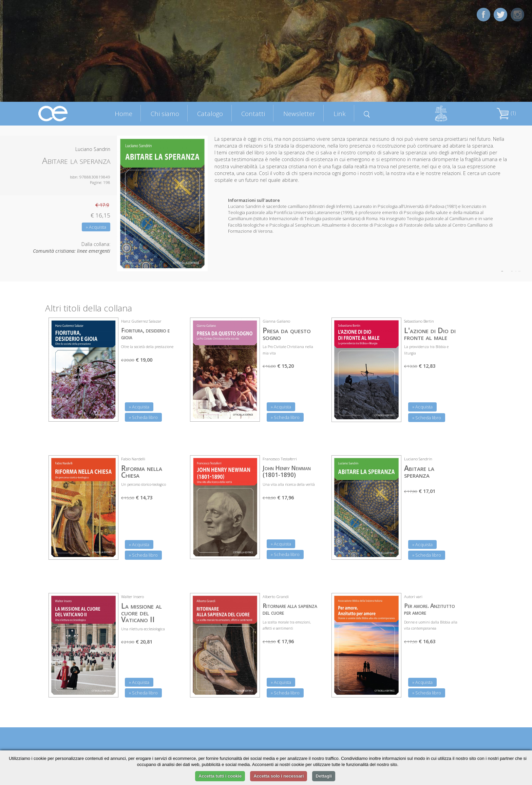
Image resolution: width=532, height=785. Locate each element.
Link (340, 113)
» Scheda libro (143, 417)
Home (123, 113)
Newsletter (299, 113)
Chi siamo (165, 113)
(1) (506, 113)
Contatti (253, 113)
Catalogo (210, 113)
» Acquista (96, 227)
